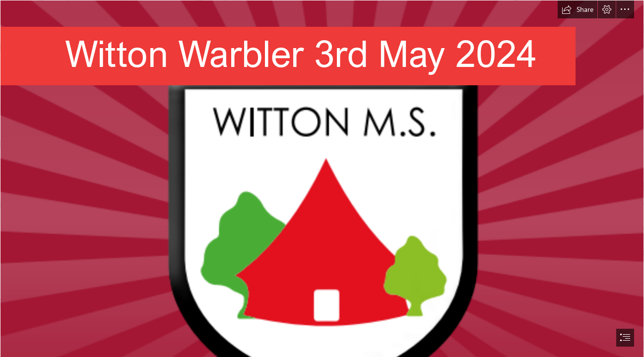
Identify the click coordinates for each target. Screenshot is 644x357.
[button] (578, 9)
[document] (322, 178)
